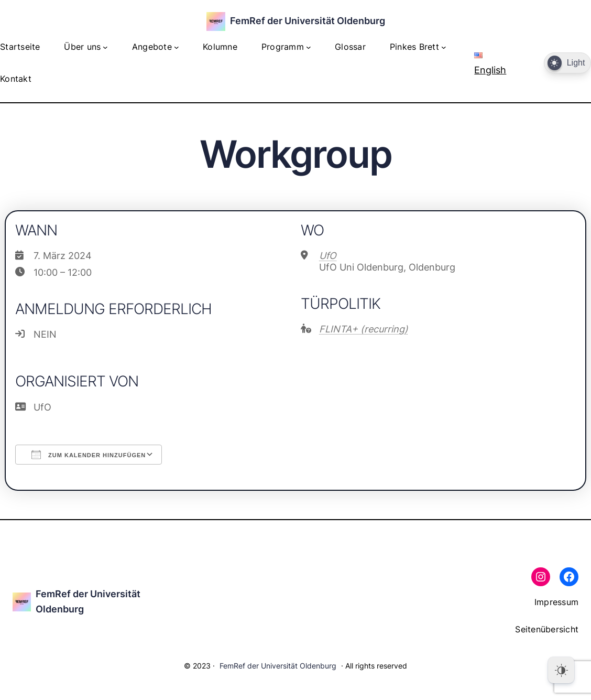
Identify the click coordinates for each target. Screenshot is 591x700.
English (490, 64)
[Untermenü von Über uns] (105, 47)
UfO (328, 256)
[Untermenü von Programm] (309, 47)
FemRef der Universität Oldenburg (308, 21)
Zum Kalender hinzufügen (89, 455)
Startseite (20, 47)
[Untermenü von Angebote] (177, 47)
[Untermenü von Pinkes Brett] (444, 47)
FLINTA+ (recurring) (364, 329)
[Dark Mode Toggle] (567, 63)
